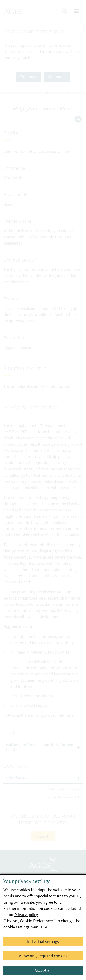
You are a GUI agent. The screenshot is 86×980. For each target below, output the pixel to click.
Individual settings (43, 941)
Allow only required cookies (43, 956)
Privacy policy (26, 915)
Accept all (43, 970)
